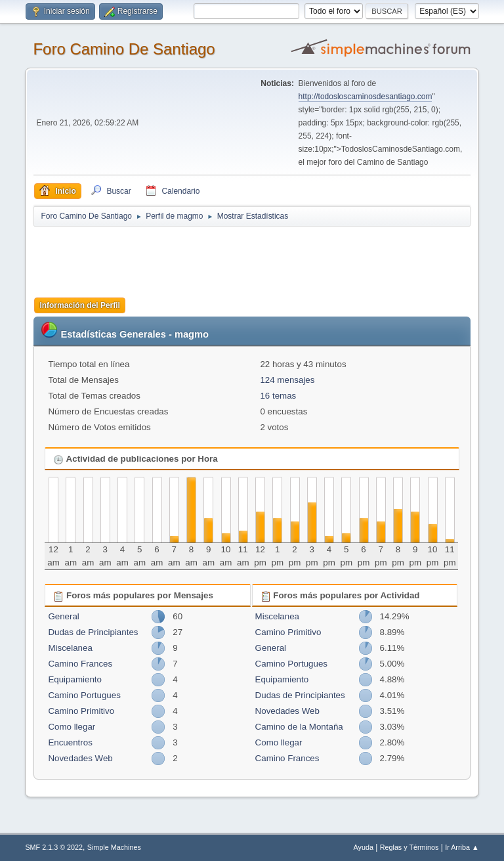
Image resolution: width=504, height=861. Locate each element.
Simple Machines (114, 847)
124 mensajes (287, 380)
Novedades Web (80, 758)
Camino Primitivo (81, 711)
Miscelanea (70, 648)
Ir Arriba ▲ (462, 847)
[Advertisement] (264, 257)
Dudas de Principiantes (93, 632)
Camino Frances (80, 664)
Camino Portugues (84, 695)
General (63, 616)
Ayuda (364, 847)
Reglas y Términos (409, 847)
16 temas (278, 396)
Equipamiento (75, 679)
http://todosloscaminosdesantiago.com (366, 97)
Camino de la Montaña (299, 727)
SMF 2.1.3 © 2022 (54, 847)
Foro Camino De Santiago (124, 49)
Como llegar (72, 727)
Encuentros (70, 742)
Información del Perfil (80, 305)
